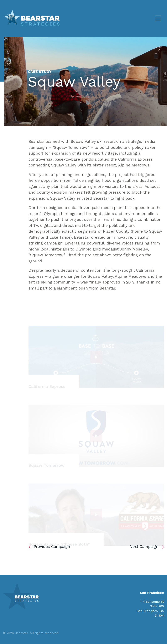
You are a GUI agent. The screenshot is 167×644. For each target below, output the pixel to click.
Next (144, 547)
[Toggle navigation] (158, 18)
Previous (52, 547)
